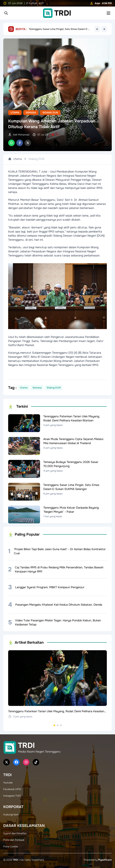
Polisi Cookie (11, 847)
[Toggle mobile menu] (108, 13)
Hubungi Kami (11, 815)
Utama (15, 113)
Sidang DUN (50, 113)
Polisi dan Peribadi (14, 840)
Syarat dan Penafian (15, 833)
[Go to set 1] (54, 725)
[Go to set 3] (61, 725)
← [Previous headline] (97, 29)
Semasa (31, 113)
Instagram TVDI (12, 796)
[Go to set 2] (58, 725)
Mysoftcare (105, 860)
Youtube (8, 783)
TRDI (15, 860)
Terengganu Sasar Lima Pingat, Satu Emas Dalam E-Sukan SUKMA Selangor (59, 29)
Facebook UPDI (12, 789)
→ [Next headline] (104, 29)
